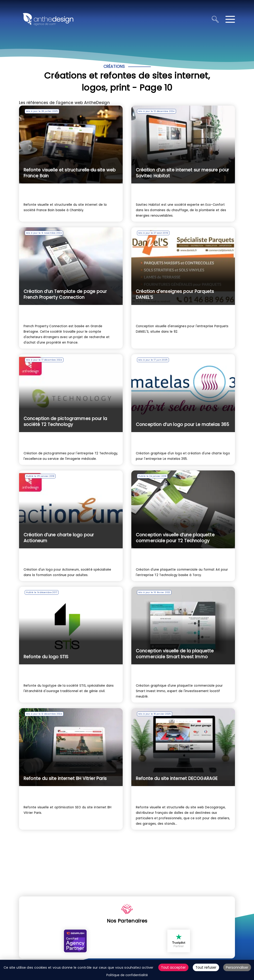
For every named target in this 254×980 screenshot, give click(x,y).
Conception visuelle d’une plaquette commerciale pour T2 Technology (175, 538)
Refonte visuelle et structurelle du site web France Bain (70, 173)
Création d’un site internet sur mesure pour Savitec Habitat (182, 173)
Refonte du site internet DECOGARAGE (177, 778)
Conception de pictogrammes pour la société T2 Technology (65, 422)
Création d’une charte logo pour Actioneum (59, 538)
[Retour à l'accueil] (48, 19)
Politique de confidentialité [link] (127, 975)
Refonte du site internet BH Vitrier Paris (65, 778)
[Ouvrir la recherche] (215, 19)
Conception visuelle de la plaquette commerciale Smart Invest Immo (175, 654)
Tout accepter (173, 967)
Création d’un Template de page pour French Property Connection (65, 294)
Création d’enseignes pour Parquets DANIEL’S (175, 294)
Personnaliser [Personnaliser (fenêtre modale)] (237, 967)
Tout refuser (206, 967)
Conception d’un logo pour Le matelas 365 (182, 424)
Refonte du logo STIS (46, 657)
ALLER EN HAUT (248, 892)
